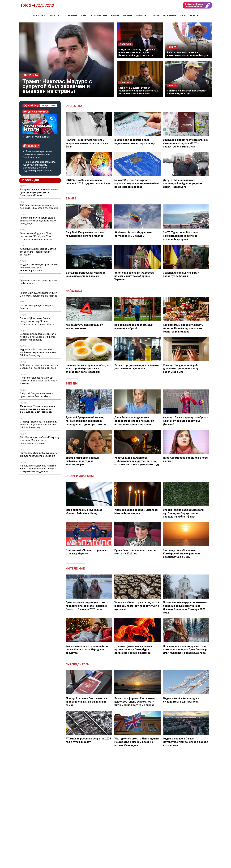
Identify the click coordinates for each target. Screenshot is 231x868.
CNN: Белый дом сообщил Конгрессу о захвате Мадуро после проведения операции (40, 440)
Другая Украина (36, 112)
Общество (74, 106)
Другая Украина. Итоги (38, 137)
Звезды (72, 383)
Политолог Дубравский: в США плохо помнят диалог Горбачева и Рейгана (39, 381)
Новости (31, 146)
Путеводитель (77, 664)
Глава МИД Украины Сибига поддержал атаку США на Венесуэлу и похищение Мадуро (38, 321)
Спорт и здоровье (80, 476)
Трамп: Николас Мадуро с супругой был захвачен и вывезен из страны (57, 86)
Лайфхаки (74, 291)
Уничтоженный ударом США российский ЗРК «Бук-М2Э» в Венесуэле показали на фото (36, 236)
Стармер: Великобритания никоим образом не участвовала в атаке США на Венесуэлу (39, 425)
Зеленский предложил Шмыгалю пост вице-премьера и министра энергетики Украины (38, 337)
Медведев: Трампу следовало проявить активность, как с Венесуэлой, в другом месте (137, 52)
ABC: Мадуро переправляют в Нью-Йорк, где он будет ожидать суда (39, 367)
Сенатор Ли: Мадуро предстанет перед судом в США (187, 92)
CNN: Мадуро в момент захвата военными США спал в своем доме (39, 207)
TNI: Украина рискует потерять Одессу (37, 307)
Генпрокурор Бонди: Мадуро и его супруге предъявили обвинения (38, 454)
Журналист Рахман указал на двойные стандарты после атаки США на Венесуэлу (38, 352)
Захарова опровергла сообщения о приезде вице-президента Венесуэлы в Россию (39, 192)
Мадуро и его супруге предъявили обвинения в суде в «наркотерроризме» (39, 268)
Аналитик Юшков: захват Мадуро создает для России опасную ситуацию (38, 252)
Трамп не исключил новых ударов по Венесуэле (38, 282)
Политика (31, 75)
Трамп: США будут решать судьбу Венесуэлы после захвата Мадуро (39, 294)
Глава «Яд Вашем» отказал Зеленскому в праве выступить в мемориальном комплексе (138, 91)
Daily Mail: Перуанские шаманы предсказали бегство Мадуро (37, 395)
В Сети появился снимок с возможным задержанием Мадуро (188, 54)
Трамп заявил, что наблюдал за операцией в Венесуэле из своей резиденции (38, 221)
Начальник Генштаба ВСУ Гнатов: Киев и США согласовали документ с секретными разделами (39, 469)
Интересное (75, 568)
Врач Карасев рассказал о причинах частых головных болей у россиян (38, 154)
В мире (71, 198)
